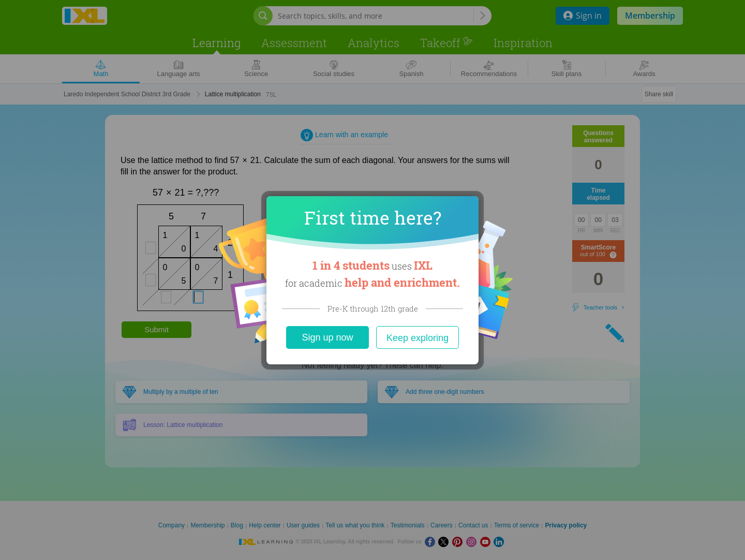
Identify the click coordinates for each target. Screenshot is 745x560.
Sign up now (327, 337)
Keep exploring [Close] (418, 338)
